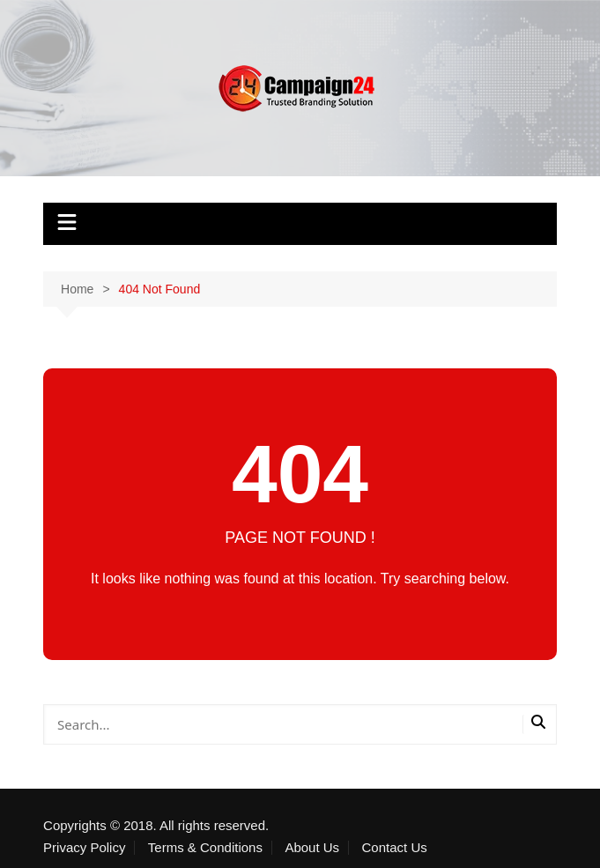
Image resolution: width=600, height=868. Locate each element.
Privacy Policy (84, 848)
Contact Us (395, 848)
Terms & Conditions (205, 848)
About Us (312, 848)
